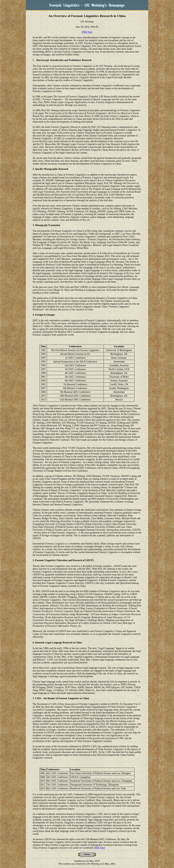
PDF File (87, 32)
